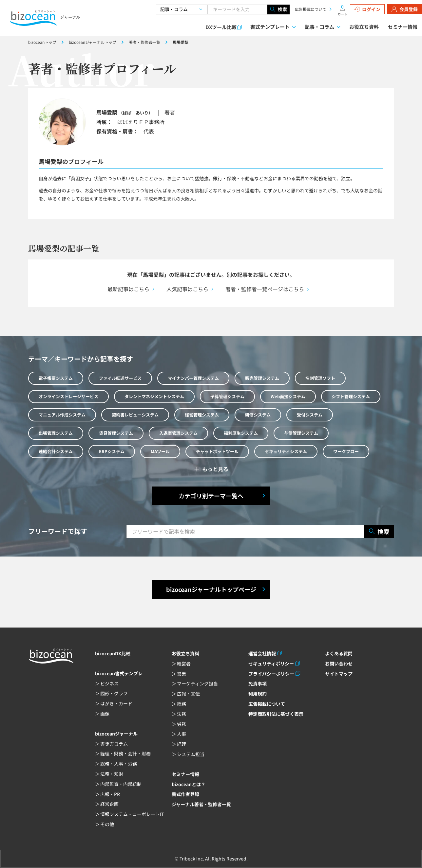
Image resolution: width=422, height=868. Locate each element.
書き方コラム (114, 744)
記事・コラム (319, 27)
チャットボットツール (217, 451)
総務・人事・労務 (119, 764)
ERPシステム (112, 451)
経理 (182, 744)
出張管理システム (56, 433)
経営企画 (109, 804)
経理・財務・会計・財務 (125, 753)
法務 (182, 714)
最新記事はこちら (128, 289)
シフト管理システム (351, 396)
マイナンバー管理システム (193, 378)
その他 (107, 824)
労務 (182, 724)
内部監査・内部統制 (121, 784)
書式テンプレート (270, 27)
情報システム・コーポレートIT (132, 814)
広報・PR (110, 794)
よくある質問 (339, 653)
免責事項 (258, 683)
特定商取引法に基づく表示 (276, 714)
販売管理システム (262, 378)
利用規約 (258, 694)
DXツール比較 (221, 27)
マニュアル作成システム (62, 415)
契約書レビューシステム (135, 415)
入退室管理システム (178, 433)
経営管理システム (202, 415)
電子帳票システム (56, 378)
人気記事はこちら (187, 289)
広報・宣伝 (188, 694)
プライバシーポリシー (271, 674)
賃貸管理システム (116, 433)
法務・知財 (112, 774)
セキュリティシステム (286, 451)
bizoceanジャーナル (116, 734)
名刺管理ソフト (320, 378)
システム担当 (191, 754)
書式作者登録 (185, 794)
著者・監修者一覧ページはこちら (265, 289)
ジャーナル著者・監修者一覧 (201, 804)
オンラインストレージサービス (68, 396)
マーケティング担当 (197, 683)
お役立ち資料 (364, 27)
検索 (278, 9)
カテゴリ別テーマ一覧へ (211, 496)
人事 (182, 734)
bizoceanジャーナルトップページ (211, 589)
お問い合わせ (339, 664)
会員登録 (405, 9)
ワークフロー (346, 451)
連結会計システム (56, 451)
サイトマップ (339, 674)
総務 (182, 704)
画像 (105, 714)
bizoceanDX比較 (113, 653)
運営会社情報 (262, 653)
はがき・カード (116, 703)
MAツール (160, 451)
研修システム (258, 415)
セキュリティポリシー (271, 664)
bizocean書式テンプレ (119, 673)
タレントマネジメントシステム (154, 396)
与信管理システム (301, 433)
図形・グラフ (114, 693)
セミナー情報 (403, 27)
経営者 (184, 664)
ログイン (367, 9)
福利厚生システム (241, 433)
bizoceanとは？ (189, 784)
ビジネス (109, 683)
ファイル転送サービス (120, 378)
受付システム (310, 415)
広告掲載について (311, 9)
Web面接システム (288, 396)
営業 (182, 674)
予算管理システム (227, 396)
